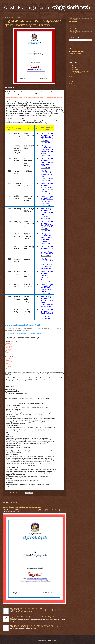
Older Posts (62, 499)
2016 (72, 86)
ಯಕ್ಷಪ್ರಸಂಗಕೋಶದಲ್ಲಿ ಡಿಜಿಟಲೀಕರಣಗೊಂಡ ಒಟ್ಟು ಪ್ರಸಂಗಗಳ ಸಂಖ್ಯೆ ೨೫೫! (22, 507)
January (74, 70)
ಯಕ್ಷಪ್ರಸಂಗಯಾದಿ (73, 26)
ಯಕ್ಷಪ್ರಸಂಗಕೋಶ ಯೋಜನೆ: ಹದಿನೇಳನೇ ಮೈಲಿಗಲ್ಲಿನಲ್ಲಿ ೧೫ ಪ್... (80, 72)
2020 (72, 76)
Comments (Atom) (14, 502)
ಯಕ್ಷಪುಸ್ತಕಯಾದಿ (73, 28)
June (73, 67)
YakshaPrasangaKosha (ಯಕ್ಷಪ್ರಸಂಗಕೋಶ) (46, 7)
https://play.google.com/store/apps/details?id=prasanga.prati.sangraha (23, 333)
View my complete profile (75, 54)
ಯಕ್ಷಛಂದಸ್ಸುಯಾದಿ (73, 30)
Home (35, 499)
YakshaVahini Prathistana (77, 51)
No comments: (19, 493)
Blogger (55, 641)
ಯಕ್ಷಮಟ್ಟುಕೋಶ (73, 33)
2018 (72, 81)
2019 (72, 79)
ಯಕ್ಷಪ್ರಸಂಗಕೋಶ (73, 20)
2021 (72, 65)
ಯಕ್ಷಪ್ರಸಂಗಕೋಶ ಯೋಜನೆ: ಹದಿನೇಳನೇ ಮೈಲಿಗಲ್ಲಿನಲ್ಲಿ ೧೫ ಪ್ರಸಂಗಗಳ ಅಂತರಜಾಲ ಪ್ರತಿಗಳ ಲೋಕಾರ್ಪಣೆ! (32, 625)
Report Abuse (73, 58)
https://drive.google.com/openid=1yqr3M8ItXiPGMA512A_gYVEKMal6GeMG (8, 348)
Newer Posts (7, 499)
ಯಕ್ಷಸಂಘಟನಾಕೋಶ (74, 24)
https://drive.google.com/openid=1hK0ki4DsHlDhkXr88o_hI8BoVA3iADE (8, 363)
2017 (72, 83)
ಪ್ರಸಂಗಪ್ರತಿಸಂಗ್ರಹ (73, 22)
